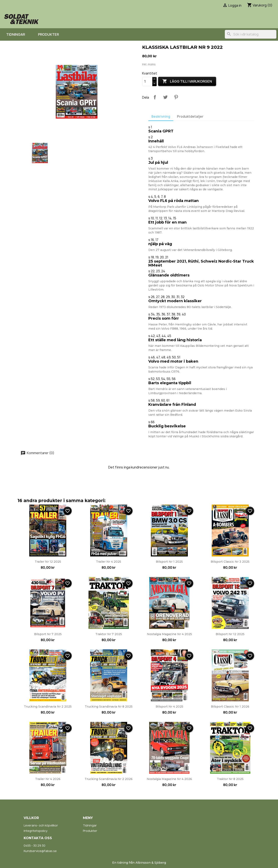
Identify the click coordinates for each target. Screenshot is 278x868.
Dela (155, 97)
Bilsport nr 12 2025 (230, 634)
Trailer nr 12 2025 (48, 562)
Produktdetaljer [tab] (190, 117)
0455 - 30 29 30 (34, 845)
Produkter (48, 34)
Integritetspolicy (36, 831)
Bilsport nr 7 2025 (48, 634)
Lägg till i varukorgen (187, 81)
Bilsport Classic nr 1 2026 (230, 707)
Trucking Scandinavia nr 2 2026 (109, 779)
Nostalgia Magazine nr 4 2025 (169, 634)
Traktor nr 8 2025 (230, 779)
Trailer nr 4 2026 (48, 779)
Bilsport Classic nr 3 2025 (230, 562)
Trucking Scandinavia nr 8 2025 (109, 707)
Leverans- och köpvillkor (41, 825)
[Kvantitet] (147, 82)
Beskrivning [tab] (161, 117)
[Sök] (251, 34)
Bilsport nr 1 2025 (169, 562)
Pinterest (176, 97)
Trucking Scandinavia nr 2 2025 (48, 707)
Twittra (165, 97)
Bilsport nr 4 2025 (169, 707)
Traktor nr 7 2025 (109, 634)
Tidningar (16, 34)
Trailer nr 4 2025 (109, 562)
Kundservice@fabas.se (40, 851)
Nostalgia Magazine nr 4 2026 (169, 779)
